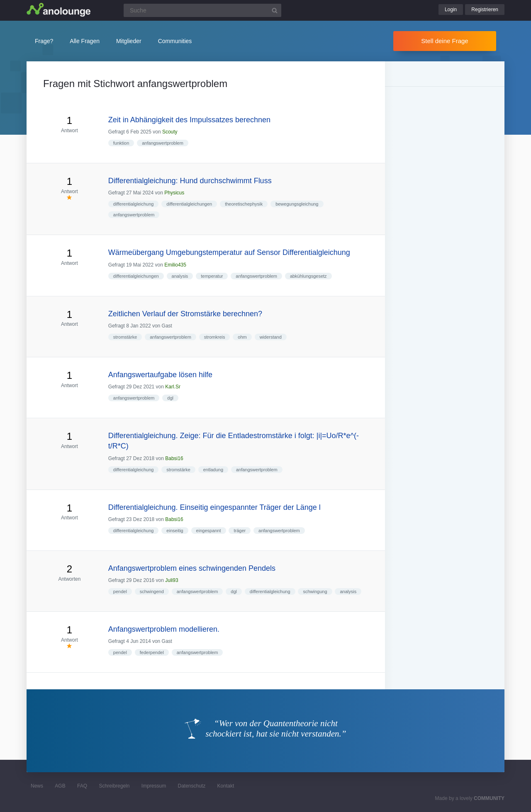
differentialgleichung (134, 204)
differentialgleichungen (189, 204)
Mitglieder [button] (129, 41)
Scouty (170, 132)
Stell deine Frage (445, 41)
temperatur (212, 276)
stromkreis (215, 337)
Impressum (154, 786)
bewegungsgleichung (297, 204)
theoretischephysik (244, 204)
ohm (242, 337)
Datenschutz (191, 786)
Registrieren (485, 10)
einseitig (175, 531)
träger (240, 531)
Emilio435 (175, 265)
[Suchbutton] (275, 10)
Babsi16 (174, 458)
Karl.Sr (173, 387)
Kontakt (226, 786)
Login (451, 10)
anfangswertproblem (163, 143)
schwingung (315, 591)
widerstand (271, 337)
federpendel (152, 652)
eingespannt (209, 531)
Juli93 (172, 580)
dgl (170, 398)
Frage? (44, 41)
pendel (120, 591)
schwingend (152, 591)
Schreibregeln (114, 786)
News (37, 786)
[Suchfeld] (202, 10)
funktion (121, 143)
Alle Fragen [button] (85, 41)
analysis (180, 276)
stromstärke (125, 337)
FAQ (82, 786)
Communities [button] (175, 41)
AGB (60, 786)
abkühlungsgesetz (308, 276)
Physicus (174, 193)
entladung (213, 470)
